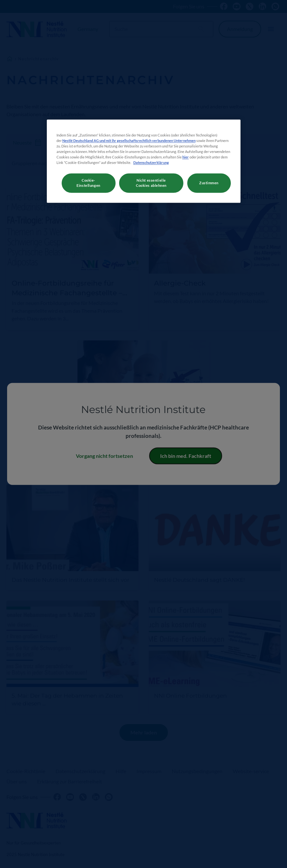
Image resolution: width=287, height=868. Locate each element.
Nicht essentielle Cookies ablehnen (151, 183)
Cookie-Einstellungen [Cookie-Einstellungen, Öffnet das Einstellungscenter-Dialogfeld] (88, 183)
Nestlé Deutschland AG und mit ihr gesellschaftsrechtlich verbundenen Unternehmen (129, 141)
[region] (144, 161)
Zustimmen (209, 183)
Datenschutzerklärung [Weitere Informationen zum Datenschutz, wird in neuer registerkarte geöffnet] (151, 162)
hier (186, 157)
